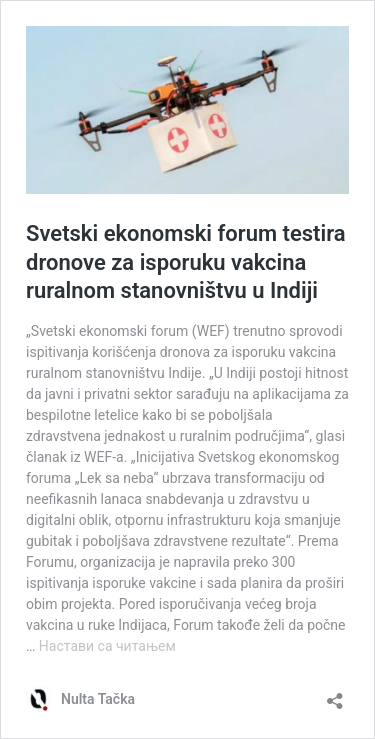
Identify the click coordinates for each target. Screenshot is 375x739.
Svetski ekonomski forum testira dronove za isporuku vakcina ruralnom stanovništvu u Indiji (186, 262)
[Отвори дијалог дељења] (335, 694)
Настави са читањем (107, 646)
